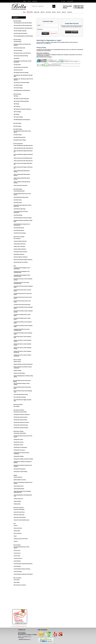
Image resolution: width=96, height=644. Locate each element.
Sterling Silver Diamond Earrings (21, 425)
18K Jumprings (17, 107)
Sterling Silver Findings (18, 431)
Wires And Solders (17, 578)
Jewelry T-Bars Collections (19, 246)
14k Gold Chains (17, 65)
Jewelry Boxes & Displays (19, 237)
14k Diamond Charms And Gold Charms (22, 53)
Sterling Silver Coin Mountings (20, 447)
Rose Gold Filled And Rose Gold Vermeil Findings (22, 381)
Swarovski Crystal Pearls (19, 515)
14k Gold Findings (17, 40)
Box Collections (17, 239)
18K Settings (16, 114)
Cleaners (16, 526)
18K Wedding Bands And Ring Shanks (22, 120)
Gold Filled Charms (18, 203)
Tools (15, 524)
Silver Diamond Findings (19, 410)
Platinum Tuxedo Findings (19, 373)
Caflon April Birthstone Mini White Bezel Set (23, 146)
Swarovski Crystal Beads (19, 509)
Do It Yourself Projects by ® (19, 626)
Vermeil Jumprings (18, 572)
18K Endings (16, 104)
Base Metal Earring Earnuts (20, 137)
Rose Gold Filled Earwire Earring (21, 395)
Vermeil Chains (17, 551)
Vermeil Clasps (17, 556)
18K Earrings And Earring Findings (21, 101)
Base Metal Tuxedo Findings (20, 140)
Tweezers (16, 541)
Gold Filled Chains (18, 200)
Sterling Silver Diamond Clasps (20, 420)
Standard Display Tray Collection (21, 262)
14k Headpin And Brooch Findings (21, 73)
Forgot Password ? (53, 33)
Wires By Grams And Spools (20, 585)
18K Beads (16, 96)
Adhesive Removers (18, 477)
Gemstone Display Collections (20, 241)
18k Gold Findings (17, 94)
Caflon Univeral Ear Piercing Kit (21, 185)
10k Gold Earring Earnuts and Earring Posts (23, 28)
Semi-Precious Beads (18, 404)
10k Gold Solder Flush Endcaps (20, 33)
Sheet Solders (17, 582)
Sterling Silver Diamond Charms (21, 417)
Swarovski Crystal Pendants (20, 517)
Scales (15, 536)
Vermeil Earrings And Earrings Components (23, 564)
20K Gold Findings (17, 123)
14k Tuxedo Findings (18, 88)
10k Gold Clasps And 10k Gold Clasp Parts (23, 26)
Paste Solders (17, 580)
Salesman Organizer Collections (21, 257)
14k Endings (16, 58)
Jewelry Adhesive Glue (19, 486)
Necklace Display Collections (20, 249)
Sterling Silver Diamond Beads (20, 412)
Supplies (15, 475)
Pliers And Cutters (18, 533)
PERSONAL (68, 32)
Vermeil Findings (17, 545)
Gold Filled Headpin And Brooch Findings (23, 218)
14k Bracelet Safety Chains (19, 48)
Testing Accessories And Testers (21, 539)
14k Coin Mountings (18, 51)
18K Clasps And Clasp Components (21, 99)
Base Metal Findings (18, 129)
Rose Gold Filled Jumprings (20, 397)
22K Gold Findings (17, 126)
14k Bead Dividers (18, 42)
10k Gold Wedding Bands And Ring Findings (23, 36)
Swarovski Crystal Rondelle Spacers (21, 520)
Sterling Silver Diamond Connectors (21, 422)
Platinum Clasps (17, 362)
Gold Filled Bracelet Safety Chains (21, 197)
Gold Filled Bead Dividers (19, 191)
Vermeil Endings (17, 566)
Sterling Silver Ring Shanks (20, 469)
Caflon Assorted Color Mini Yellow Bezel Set (23, 161)
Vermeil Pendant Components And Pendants (23, 574)
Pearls (15, 266)
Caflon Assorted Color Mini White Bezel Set (23, 158)
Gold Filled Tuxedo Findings (20, 233)
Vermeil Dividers (17, 561)
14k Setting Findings (18, 85)
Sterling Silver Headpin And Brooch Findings (23, 459)
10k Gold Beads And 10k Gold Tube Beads (23, 23)
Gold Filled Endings (18, 215)
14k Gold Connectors (18, 70)
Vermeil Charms (17, 553)
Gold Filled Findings (18, 189)
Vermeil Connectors (18, 558)
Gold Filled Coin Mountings (20, 209)
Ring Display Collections (19, 254)
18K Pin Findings (17, 112)
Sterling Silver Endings (19, 456)
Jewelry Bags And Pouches (20, 244)
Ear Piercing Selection (18, 144)
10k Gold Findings (17, 21)
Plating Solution (17, 504)
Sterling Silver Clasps (18, 445)
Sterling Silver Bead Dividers (20, 433)
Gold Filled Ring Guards (19, 228)
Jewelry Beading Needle (19, 489)
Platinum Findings (17, 360)
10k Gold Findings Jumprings (20, 31)
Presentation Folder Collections (21, 252)
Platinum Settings (18, 371)
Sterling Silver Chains (18, 440)
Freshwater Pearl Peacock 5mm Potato (22, 305)
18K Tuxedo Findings (18, 117)
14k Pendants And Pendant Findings (22, 83)
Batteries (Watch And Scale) (20, 480)
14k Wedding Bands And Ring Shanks (22, 90)
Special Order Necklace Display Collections (23, 260)
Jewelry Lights (17, 531)
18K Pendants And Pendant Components (22, 109)
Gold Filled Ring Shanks (19, 230)
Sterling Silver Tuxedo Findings (20, 472)
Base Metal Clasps (18, 135)
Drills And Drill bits (18, 528)
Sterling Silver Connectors (19, 450)
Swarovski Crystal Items (19, 508)
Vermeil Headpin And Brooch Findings (22, 569)
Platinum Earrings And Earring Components (23, 364)
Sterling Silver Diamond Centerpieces (22, 415)
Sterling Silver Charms (19, 442)
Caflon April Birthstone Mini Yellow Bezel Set (23, 148)
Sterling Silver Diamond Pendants (21, 428)
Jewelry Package (17, 501)
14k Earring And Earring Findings (21, 56)
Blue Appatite (17, 406)
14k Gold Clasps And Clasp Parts (21, 67)
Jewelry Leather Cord (18, 499)
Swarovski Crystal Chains (19, 512)
